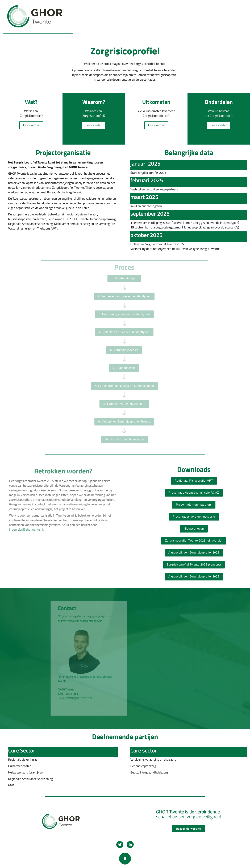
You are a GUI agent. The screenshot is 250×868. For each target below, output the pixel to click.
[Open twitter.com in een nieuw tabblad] (120, 845)
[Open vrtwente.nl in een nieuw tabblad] (194, 481)
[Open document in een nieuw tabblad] (194, 493)
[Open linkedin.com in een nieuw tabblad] (130, 845)
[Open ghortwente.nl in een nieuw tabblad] (194, 553)
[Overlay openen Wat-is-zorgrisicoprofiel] (31, 125)
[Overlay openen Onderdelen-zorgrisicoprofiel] (219, 125)
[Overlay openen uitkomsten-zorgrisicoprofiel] (156, 125)
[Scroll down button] (125, 859)
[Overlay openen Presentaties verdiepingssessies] (194, 517)
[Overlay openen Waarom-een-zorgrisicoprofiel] (94, 125)
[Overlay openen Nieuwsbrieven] (194, 529)
